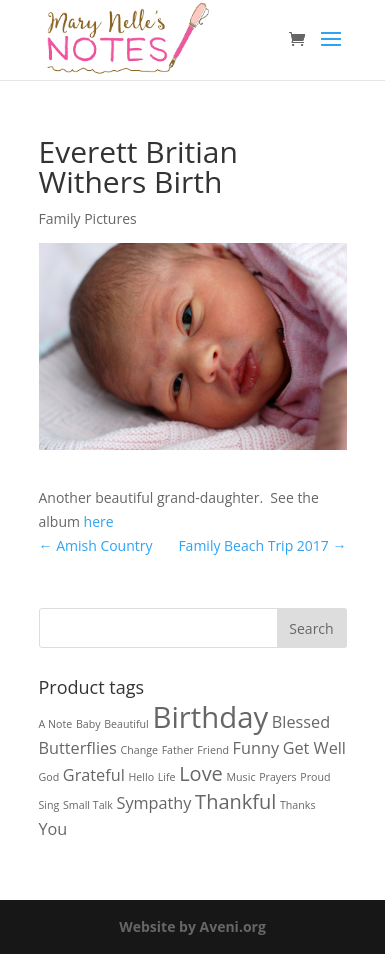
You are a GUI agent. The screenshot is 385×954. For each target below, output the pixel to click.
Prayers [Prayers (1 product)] (277, 777)
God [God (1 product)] (49, 777)
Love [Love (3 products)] (201, 773)
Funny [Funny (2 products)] (256, 748)
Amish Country (96, 545)
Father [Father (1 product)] (178, 750)
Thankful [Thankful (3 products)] (235, 801)
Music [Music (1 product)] (241, 777)
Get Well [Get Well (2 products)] (314, 748)
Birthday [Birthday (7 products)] (210, 717)
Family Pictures (88, 218)
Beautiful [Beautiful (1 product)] (126, 724)
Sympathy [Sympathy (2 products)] (154, 803)
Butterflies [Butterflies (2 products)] (78, 748)
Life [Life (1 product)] (167, 777)
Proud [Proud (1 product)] (315, 777)
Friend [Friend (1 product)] (213, 750)
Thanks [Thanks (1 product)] (298, 805)
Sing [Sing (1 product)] (49, 805)
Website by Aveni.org (192, 926)
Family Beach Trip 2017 (262, 545)
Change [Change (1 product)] (139, 750)
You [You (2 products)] (53, 829)
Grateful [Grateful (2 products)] (94, 775)
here (99, 521)
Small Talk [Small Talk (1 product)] (88, 805)
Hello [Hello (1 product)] (141, 777)
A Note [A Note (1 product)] (56, 724)
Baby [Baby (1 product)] (88, 724)
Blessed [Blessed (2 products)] (301, 722)
